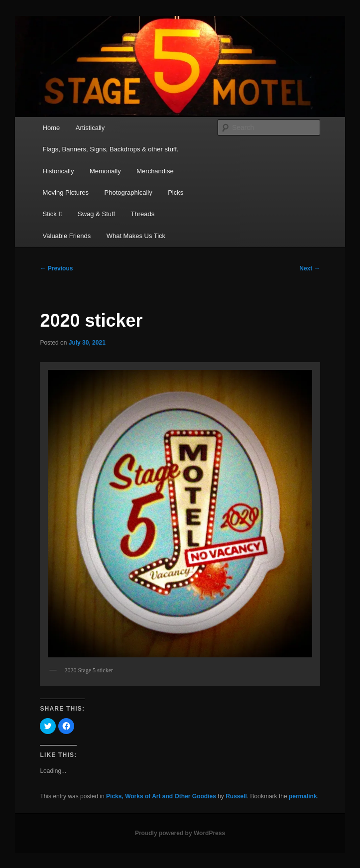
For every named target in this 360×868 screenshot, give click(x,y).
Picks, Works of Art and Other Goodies (161, 796)
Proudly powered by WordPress (180, 833)
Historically (59, 171)
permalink (303, 796)
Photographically (128, 192)
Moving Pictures (66, 192)
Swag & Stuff (96, 214)
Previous (56, 268)
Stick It (53, 214)
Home (52, 128)
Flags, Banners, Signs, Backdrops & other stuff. (111, 149)
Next (309, 268)
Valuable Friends (67, 236)
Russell (236, 796)
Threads (143, 214)
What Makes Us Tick (136, 236)
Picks (176, 192)
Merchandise (155, 171)
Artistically (90, 128)
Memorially (105, 171)
